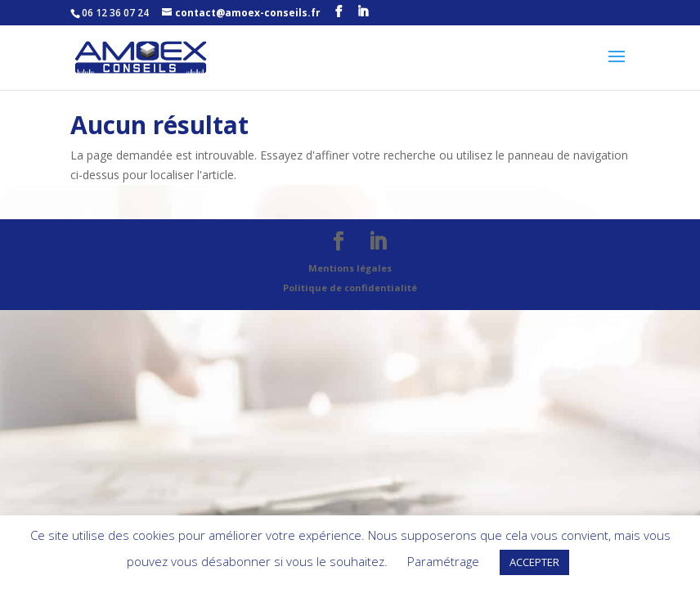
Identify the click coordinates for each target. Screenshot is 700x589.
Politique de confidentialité (350, 288)
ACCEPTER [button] (534, 562)
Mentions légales (350, 268)
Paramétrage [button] (443, 561)
